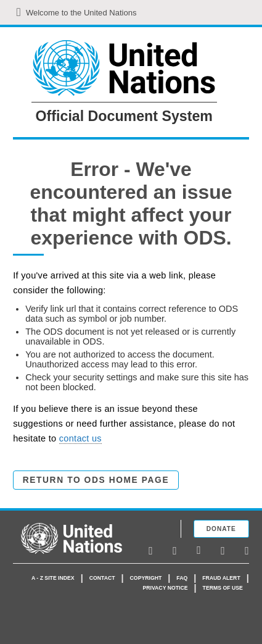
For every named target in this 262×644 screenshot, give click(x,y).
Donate (221, 529)
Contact (102, 578)
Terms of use (223, 588)
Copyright (146, 578)
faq (182, 578)
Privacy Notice (165, 588)
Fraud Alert (221, 578)
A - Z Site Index (53, 578)
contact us (80, 438)
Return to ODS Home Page (96, 480)
